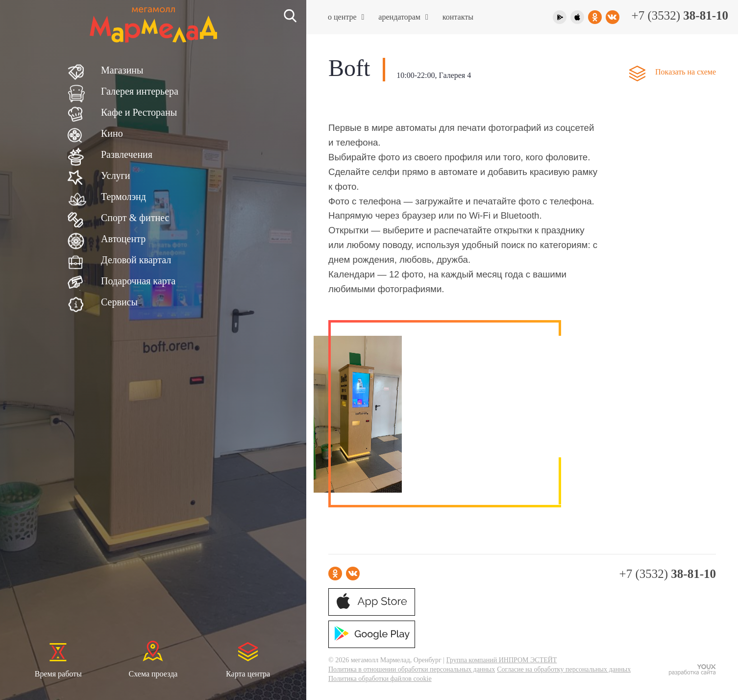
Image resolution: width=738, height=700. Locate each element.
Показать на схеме (686, 72)
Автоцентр (123, 239)
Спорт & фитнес (135, 218)
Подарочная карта (138, 281)
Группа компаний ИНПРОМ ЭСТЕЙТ (502, 660)
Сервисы (119, 302)
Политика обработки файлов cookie (380, 679)
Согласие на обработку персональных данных (564, 669)
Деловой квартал (136, 260)
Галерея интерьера (140, 91)
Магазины (122, 70)
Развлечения (127, 154)
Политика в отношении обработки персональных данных (412, 669)
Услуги (116, 175)
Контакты (458, 17)
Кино (112, 133)
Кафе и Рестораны (139, 112)
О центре (346, 17)
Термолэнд (123, 197)
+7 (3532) (680, 15)
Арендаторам (403, 17)
